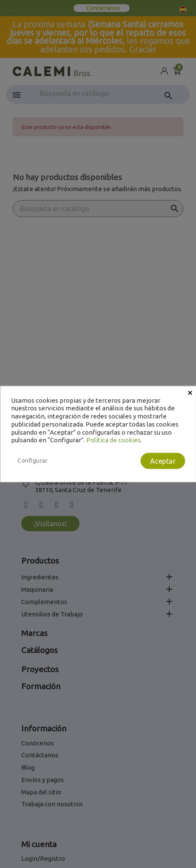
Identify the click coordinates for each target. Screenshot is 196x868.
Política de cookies (114, 440)
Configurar (33, 461)
